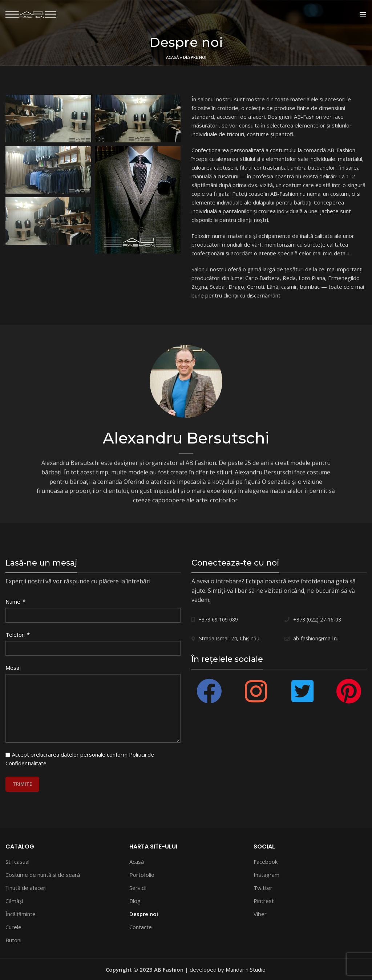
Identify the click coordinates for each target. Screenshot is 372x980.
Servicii (138, 888)
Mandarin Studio (246, 969)
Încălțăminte (21, 914)
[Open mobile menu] (363, 15)
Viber (260, 914)
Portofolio (142, 875)
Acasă (172, 57)
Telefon (17, 635)
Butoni (13, 940)
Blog (135, 901)
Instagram (266, 875)
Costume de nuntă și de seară (43, 875)
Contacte (141, 927)
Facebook (266, 862)
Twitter (263, 888)
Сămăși (14, 901)
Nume (15, 602)
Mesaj (13, 668)
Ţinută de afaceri (26, 888)
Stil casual (17, 862)
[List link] (232, 620)
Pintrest (264, 901)
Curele (13, 927)
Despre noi (144, 914)
